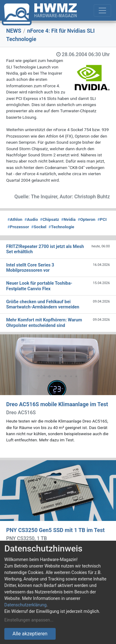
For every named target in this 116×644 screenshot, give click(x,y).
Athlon (15, 219)
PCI (102, 219)
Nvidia (69, 219)
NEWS (14, 31)
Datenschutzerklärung (25, 605)
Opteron (86, 219)
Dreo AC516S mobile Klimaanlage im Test (57, 404)
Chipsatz (49, 219)
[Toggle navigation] (102, 10)
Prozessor (18, 227)
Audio (31, 219)
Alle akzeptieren (30, 634)
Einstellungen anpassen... (29, 620)
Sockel (39, 227)
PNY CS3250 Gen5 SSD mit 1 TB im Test (55, 530)
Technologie (61, 227)
